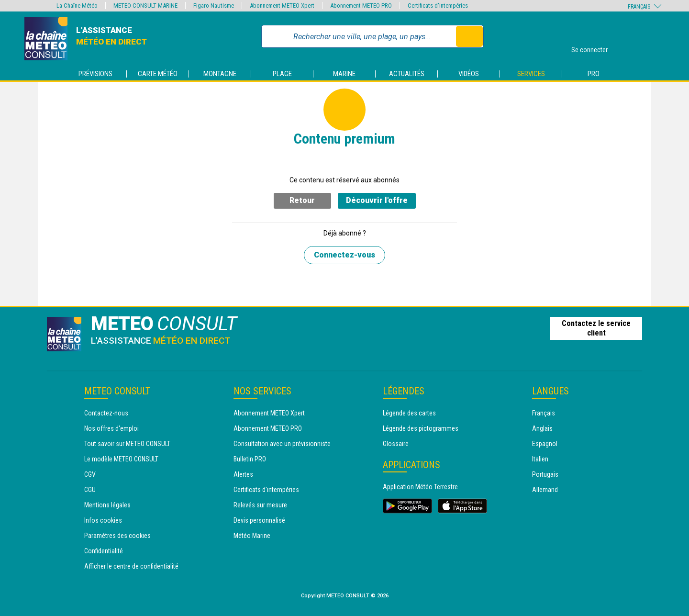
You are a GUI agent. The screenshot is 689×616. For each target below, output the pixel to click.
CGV (90, 474)
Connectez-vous (344, 255)
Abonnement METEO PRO (268, 428)
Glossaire (396, 444)
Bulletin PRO (250, 459)
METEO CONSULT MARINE (145, 6)
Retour (302, 200)
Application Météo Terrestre (420, 487)
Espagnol (545, 444)
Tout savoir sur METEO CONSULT (127, 444)
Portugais (545, 474)
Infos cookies (103, 520)
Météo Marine (252, 536)
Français (544, 413)
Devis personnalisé (259, 520)
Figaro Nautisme (214, 6)
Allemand (545, 490)
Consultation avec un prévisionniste (282, 444)
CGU (90, 490)
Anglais (542, 428)
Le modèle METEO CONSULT (121, 459)
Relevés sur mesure (260, 505)
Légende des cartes (409, 413)
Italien (540, 459)
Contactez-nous (106, 413)
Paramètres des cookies (117, 536)
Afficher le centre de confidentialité (131, 566)
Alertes (243, 474)
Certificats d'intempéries (266, 490)
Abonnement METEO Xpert (269, 413)
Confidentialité (104, 551)
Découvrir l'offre (377, 200)
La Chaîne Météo (77, 6)
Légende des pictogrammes (421, 428)
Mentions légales (107, 505)
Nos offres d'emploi (111, 428)
